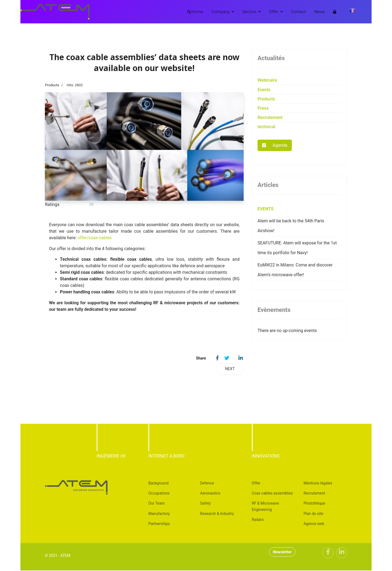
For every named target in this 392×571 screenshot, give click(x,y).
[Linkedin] (342, 553)
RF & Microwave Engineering (265, 507)
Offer (274, 12)
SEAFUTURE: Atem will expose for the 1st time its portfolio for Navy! (297, 248)
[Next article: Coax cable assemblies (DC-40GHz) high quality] (230, 369)
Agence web (314, 524)
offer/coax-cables (95, 238)
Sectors (249, 12)
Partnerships (159, 524)
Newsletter (283, 552)
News (319, 12)
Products (52, 85)
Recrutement (270, 117)
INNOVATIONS (266, 456)
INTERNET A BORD (167, 456)
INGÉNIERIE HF (111, 456)
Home (197, 12)
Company (220, 12)
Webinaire (267, 80)
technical (266, 127)
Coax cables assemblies (272, 494)
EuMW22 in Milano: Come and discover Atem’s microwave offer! (295, 270)
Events (264, 90)
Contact (298, 12)
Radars (258, 520)
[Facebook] (328, 553)
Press (263, 108)
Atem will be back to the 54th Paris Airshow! (291, 226)
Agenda (275, 145)
